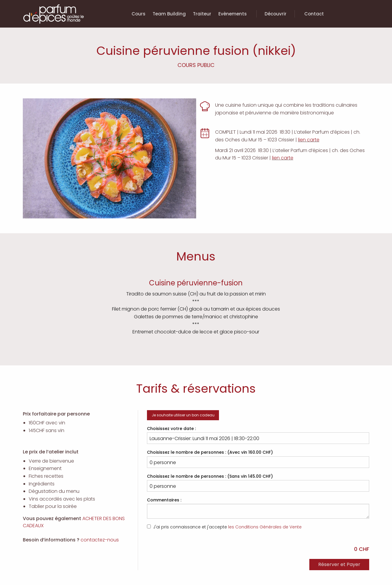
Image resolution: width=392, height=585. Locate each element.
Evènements (233, 14)
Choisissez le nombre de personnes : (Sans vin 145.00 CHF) (258, 482)
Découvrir (276, 14)
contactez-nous (100, 540)
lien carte (309, 140)
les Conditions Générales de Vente (265, 527)
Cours (139, 14)
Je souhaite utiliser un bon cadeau (183, 415)
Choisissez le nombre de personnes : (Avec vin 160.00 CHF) (258, 458)
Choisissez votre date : (258, 435)
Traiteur (202, 14)
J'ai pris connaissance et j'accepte (224, 527)
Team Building (169, 14)
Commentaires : (258, 508)
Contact (314, 14)
